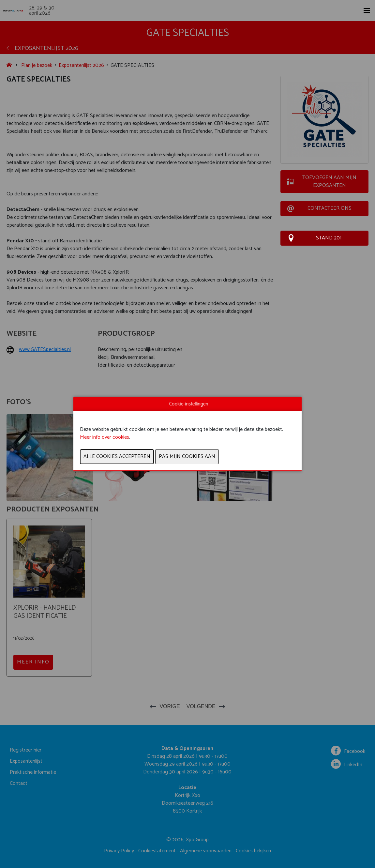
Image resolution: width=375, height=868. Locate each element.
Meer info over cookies (105, 437)
